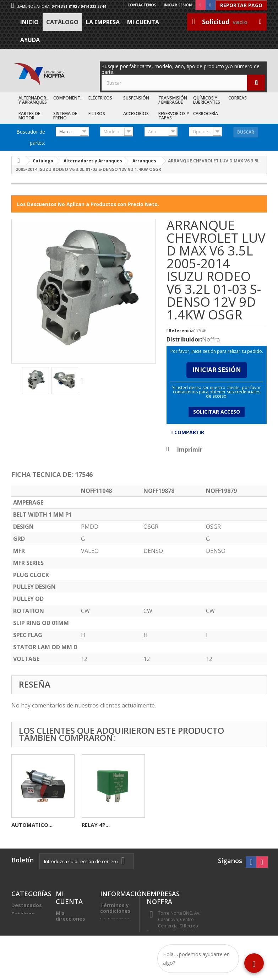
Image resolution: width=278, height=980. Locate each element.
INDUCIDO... (97, 825)
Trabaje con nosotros (115, 931)
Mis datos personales (70, 930)
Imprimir (190, 449)
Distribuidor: (184, 339)
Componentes (69, 98)
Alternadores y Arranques (35, 100)
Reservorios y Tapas (174, 116)
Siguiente (84, 381)
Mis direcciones (70, 916)
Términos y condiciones (115, 908)
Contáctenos (142, 5)
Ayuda (30, 40)
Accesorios (136, 114)
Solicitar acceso (217, 412)
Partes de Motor (29, 116)
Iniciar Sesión (217, 370)
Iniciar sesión (178, 5)
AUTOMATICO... (173, 825)
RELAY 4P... (236, 825)
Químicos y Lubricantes (207, 100)
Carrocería (206, 114)
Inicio (29, 22)
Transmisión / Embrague (173, 100)
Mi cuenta (143, 22)
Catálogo (62, 22)
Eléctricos (100, 98)
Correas (238, 98)
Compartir (188, 432)
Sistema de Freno (65, 116)
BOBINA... (24, 825)
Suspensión (136, 98)
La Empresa (103, 22)
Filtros (97, 114)
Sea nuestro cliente (116, 945)
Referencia (181, 331)
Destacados (27, 905)
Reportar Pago (241, 5)
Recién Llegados (23, 925)
